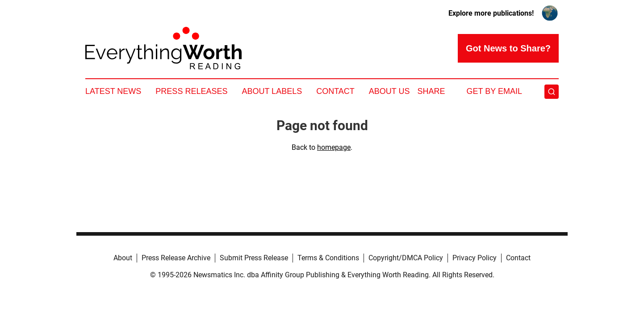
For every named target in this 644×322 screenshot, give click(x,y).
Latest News (113, 91)
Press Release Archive (176, 258)
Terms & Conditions (328, 258)
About (123, 258)
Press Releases (191, 91)
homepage (334, 147)
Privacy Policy (475, 258)
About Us (389, 91)
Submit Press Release (254, 258)
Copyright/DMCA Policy (406, 258)
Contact (335, 91)
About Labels (272, 91)
